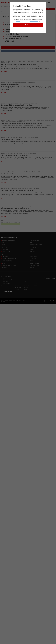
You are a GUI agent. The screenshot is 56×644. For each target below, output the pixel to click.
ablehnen (18, 21)
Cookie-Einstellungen (34, 21)
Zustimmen (28, 25)
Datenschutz (41, 29)
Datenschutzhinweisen (25, 19)
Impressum (35, 29)
